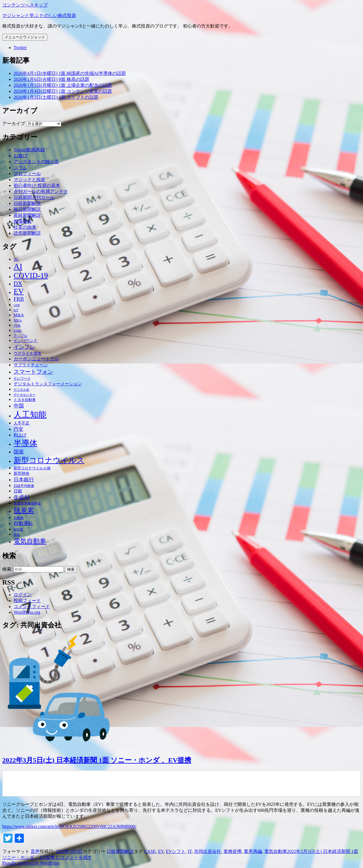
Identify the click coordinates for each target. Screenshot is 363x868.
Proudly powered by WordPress (31, 863)
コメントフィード (32, 607)
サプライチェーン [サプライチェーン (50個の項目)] (31, 365)
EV (161, 851)
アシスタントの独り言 (36, 162)
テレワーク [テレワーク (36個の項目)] (22, 379)
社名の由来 (25, 227)
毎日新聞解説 (27, 209)
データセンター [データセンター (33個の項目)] (25, 395)
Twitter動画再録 (29, 150)
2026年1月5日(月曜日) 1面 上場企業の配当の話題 (63, 85)
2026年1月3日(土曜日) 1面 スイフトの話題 (56, 97)
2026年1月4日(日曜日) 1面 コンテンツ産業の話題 (63, 91)
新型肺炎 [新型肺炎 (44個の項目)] (22, 473)
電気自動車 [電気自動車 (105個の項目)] (30, 541)
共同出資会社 (208, 851)
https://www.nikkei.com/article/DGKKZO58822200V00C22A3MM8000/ (69, 826)
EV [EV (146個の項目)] (19, 291)
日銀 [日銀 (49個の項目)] (18, 491)
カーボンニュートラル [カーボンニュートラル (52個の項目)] (36, 359)
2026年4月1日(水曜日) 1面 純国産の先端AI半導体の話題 (70, 73)
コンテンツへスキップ (25, 5)
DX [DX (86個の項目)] (18, 283)
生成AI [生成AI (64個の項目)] (21, 497)
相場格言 (23, 221)
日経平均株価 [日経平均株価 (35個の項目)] (24, 486)
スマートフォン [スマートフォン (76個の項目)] (33, 372)
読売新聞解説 (27, 233)
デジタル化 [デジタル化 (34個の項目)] (21, 390)
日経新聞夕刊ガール (34, 197)
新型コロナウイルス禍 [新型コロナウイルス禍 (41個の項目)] (32, 468)
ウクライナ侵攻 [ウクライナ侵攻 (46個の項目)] (28, 353)
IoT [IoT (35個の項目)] (16, 310)
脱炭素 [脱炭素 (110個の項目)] (24, 510)
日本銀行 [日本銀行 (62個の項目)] (24, 480)
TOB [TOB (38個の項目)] (17, 325)
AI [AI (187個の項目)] (18, 266)
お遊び (20, 156)
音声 (35, 851)
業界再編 (253, 851)
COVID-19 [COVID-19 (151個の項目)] (31, 276)
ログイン (23, 595)
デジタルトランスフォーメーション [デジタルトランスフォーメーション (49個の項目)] (48, 384)
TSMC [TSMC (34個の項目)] (18, 331)
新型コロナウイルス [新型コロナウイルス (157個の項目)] (49, 460)
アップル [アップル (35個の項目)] (20, 336)
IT (190, 851)
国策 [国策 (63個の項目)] (19, 452)
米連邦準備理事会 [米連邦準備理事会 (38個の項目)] (27, 503)
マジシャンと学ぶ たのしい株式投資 (39, 15)
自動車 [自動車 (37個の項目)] (19, 518)
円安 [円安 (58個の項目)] (18, 429)
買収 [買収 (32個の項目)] (17, 535)
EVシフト (176, 851)
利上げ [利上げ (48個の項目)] (20, 435)
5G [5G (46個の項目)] (16, 259)
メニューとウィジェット (25, 37)
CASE (150, 851)
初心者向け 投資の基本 (37, 185)
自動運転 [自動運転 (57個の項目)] (23, 523)
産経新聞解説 (27, 215)
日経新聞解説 (27, 203)
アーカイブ (14, 124)
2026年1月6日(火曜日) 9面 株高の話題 (51, 79)
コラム (20, 168)
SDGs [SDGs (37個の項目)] (18, 320)
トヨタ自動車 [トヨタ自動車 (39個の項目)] (25, 400)
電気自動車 (276, 851)
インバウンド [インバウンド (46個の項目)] (26, 341)
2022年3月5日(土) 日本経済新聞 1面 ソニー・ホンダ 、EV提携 (97, 760)
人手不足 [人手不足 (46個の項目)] (22, 423)
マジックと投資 (29, 179)
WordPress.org (27, 612)
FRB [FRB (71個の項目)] (19, 299)
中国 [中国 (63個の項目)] (19, 406)
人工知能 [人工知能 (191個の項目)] (30, 415)
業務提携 (233, 851)
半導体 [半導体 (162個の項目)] (26, 443)
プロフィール (27, 174)
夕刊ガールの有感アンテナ (41, 191)
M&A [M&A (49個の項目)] (19, 315)
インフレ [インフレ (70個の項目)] (24, 347)
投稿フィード (27, 601)
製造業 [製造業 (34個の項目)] (18, 529)
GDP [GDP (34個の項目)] (17, 305)
